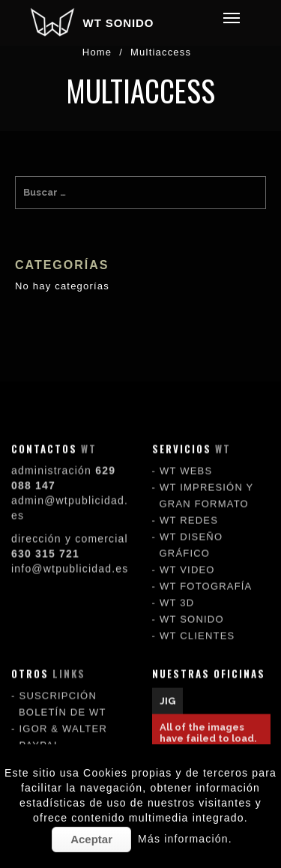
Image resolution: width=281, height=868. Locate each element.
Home (97, 52)
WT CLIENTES (197, 620)
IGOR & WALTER (63, 713)
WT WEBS (186, 455)
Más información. (185, 839)
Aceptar (91, 839)
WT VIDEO (187, 554)
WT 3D (177, 587)
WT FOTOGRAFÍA (206, 571)
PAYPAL (40, 730)
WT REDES (189, 505)
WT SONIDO (119, 23)
